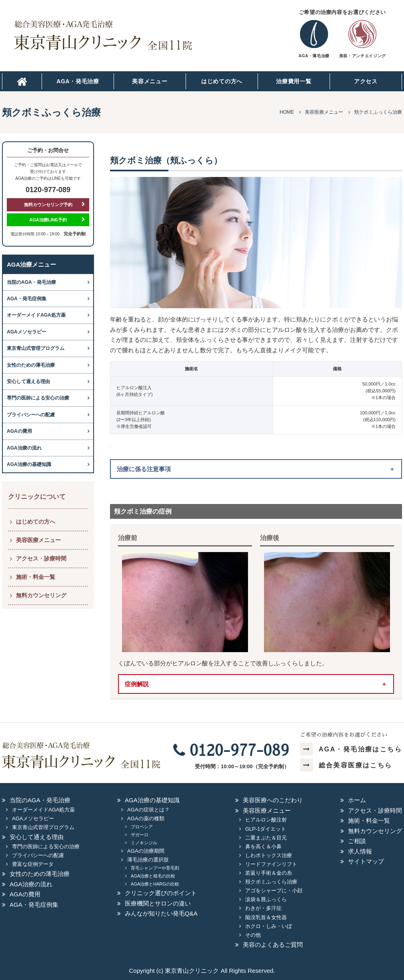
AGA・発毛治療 (78, 81)
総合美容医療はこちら (346, 765)
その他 (253, 935)
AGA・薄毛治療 (314, 56)
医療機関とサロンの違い (158, 903)
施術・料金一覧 (36, 577)
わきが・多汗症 (263, 908)
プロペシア (142, 827)
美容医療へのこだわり (273, 800)
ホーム (357, 800)
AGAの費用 (19, 431)
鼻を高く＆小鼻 (263, 846)
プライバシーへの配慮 (31, 415)
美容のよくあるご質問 (273, 945)
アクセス (366, 81)
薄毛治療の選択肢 (148, 860)
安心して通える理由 (28, 382)
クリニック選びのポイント (161, 893)
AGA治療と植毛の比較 (153, 876)
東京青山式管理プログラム (36, 348)
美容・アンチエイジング (363, 56)
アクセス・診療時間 (41, 558)
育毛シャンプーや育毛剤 (155, 868)
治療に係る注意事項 (144, 469)
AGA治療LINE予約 (48, 220)
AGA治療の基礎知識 (29, 464)
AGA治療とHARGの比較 (155, 884)
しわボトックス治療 (269, 855)
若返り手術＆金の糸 (269, 873)
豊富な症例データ (33, 864)
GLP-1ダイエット (266, 829)
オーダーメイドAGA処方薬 (36, 315)
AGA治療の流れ (24, 448)
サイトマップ (366, 861)
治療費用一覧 (294, 81)
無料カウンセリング (41, 595)
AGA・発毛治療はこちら (351, 749)
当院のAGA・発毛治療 (31, 282)
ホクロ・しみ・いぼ (269, 926)
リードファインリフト (271, 864)
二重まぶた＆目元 (266, 838)
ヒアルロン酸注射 (266, 820)
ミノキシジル (144, 843)
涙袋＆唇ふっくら (266, 899)
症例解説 (137, 684)
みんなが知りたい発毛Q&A (161, 913)
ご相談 (357, 841)
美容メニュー (150, 81)
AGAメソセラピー (27, 332)
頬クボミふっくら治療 (271, 882)
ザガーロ (140, 835)
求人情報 (360, 851)
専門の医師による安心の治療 (38, 398)
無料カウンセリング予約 (48, 205)
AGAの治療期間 (146, 851)
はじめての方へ (222, 81)
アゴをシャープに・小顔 (274, 891)
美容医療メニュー (38, 540)
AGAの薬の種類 (146, 818)
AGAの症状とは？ (148, 810)
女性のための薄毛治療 (31, 365)
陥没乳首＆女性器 (266, 917)
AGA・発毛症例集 (27, 299)
